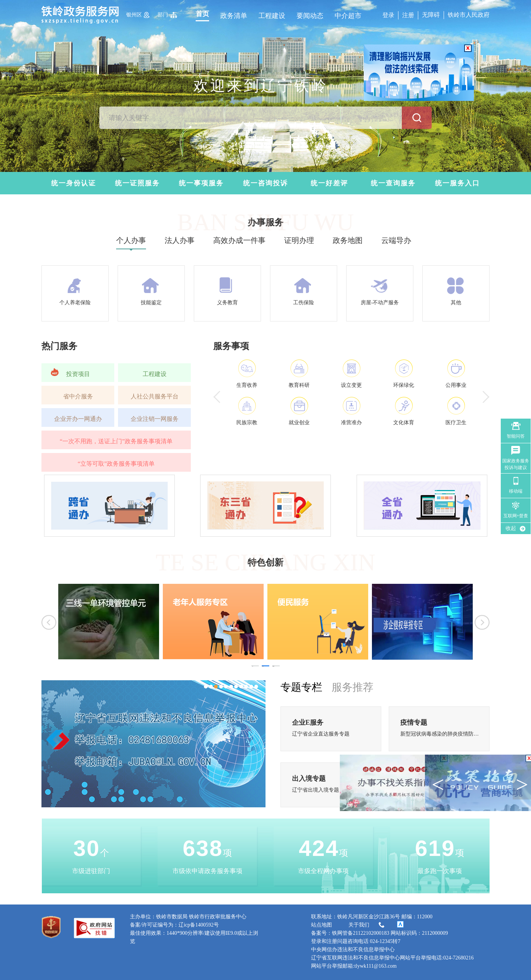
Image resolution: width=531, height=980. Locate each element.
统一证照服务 (137, 183)
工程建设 (272, 16)
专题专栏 (301, 687)
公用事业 (456, 385)
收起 (511, 528)
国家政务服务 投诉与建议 (516, 464)
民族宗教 (247, 423)
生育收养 (247, 385)
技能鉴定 (151, 303)
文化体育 (404, 423)
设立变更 (351, 385)
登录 (388, 15)
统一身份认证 (74, 183)
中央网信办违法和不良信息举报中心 (353, 950)
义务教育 (227, 303)
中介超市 (348, 16)
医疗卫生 (456, 423)
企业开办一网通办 (78, 419)
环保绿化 (404, 385)
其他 (456, 303)
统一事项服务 (201, 183)
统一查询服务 (393, 183)
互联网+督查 (516, 516)
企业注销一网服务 (155, 419)
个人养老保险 (75, 303)
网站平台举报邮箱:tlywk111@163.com (354, 966)
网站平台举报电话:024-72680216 (437, 958)
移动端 (516, 491)
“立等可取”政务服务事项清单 (116, 464)
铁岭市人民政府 (469, 15)
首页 (202, 14)
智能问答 (516, 436)
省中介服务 (78, 396)
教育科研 (299, 385)
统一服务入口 (457, 183)
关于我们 (367, 925)
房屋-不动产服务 (380, 303)
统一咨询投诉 (265, 183)
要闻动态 (310, 16)
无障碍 (431, 15)
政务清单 (234, 16)
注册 (408, 15)
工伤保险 (304, 303)
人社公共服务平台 (155, 396)
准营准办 (351, 423)
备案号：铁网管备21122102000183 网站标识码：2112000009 (379, 933)
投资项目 (78, 374)
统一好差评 (329, 183)
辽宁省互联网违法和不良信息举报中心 (355, 958)
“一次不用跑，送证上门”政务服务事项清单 (116, 441)
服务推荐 (353, 687)
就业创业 (299, 423)
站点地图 (322, 925)
